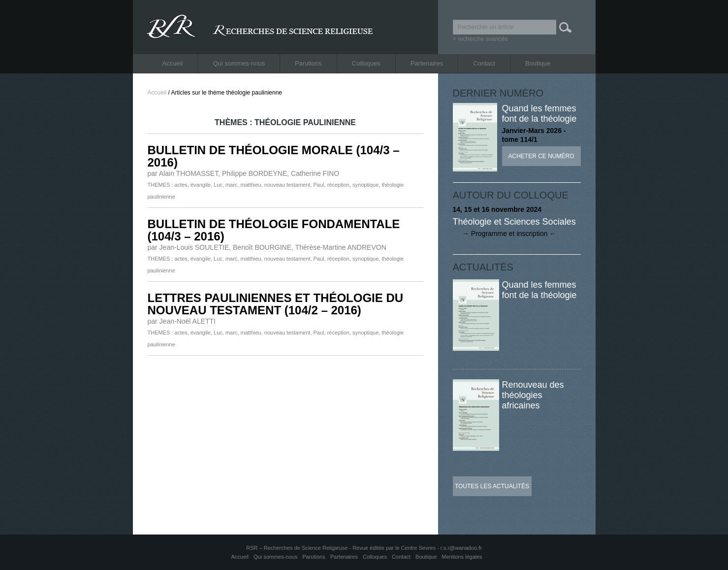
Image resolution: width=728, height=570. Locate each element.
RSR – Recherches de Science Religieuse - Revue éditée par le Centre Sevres (342, 548)
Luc (218, 185)
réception (338, 185)
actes (181, 185)
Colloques (366, 63)
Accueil (173, 63)
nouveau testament (287, 185)
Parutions (308, 63)
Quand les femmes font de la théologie (539, 114)
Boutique (538, 63)
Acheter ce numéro (541, 156)
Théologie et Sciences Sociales (514, 222)
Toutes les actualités (492, 486)
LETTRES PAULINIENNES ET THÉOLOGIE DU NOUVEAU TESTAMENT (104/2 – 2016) (276, 304)
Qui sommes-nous (238, 63)
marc (231, 185)
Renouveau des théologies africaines (533, 395)
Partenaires (427, 63)
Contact (484, 63)
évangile (201, 185)
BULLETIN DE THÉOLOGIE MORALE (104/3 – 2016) (274, 156)
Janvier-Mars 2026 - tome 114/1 (534, 135)
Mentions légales (462, 557)
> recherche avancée (480, 39)
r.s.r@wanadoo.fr (461, 548)
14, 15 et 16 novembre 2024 (497, 209)
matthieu (251, 185)
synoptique (365, 185)
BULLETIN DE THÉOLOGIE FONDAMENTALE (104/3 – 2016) (274, 230)
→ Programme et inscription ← (505, 234)
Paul (319, 185)
